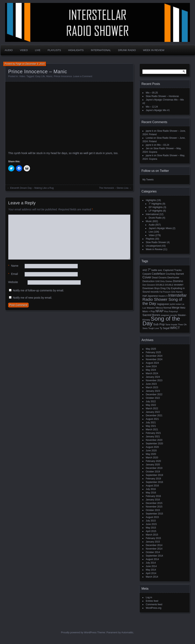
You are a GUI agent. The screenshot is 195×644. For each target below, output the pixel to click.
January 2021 (153, 437)
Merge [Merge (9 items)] (176, 308)
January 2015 (153, 542)
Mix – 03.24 (163, 145)
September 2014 (154, 556)
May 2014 (151, 570)
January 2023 (153, 391)
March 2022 (152, 408)
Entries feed (152, 601)
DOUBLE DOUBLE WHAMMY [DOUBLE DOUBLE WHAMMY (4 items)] (170, 285)
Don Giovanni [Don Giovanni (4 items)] (149, 285)
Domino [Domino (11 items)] (178, 281)
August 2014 (152, 559)
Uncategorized (153, 246)
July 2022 (151, 401)
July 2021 (151, 423)
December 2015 (154, 503)
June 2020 (151, 451)
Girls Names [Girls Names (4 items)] (177, 292)
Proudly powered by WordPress (79, 632)
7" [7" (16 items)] (149, 270)
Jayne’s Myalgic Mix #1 (158, 110)
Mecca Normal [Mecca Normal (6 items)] (163, 308)
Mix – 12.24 (152, 107)
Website (13, 282)
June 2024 (151, 366)
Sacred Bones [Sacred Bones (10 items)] (151, 315)
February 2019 (153, 479)
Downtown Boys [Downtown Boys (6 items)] (151, 288)
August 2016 (152, 486)
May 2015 (151, 528)
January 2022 (153, 412)
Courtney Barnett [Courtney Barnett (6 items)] (175, 274)
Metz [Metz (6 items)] (183, 308)
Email (13, 274)
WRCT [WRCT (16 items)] (175, 328)
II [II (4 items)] (167, 296)
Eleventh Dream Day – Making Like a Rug (32, 188)
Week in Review (154, 50)
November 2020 (154, 440)
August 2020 (152, 447)
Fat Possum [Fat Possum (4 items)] (165, 292)
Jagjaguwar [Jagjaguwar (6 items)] (163, 304)
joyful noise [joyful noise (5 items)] (175, 304)
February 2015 (153, 538)
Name (13, 266)
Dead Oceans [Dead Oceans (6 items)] (159, 278)
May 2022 (151, 405)
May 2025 (151, 349)
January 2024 (153, 377)
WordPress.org (154, 608)
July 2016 (151, 489)
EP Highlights (156, 207)
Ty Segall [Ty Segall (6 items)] (165, 328)
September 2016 (154, 482)
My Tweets (148, 180)
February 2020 (153, 461)
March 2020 (152, 458)
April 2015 (151, 531)
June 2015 (151, 524)
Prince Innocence (63, 76)
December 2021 (154, 416)
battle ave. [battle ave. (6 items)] (157, 270)
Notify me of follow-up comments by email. (38, 290)
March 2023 (152, 387)
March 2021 (152, 430)
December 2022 (154, 394)
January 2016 (153, 500)
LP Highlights (156, 211)
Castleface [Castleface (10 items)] (158, 274)
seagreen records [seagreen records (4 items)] (169, 315)
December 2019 (154, 468)
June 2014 (151, 566)
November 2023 (154, 380)
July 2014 (151, 563)
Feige (19, 64)
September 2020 (154, 444)
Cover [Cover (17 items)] (147, 277)
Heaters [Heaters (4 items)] (162, 296)
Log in (149, 597)
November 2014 (154, 549)
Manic (49, 76)
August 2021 (152, 419)
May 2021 (151, 426)
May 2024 (151, 370)
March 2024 (152, 373)
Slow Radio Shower (156, 242)
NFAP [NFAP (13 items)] (159, 311)
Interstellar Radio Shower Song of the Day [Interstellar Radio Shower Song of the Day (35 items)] (165, 299)
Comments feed (154, 604)
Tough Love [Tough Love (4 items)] (154, 328)
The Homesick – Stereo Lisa (114, 188)
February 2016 (153, 496)
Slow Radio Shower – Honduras (162, 96)
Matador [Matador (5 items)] (151, 308)
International (101, 50)
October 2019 (153, 472)
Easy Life (40, 76)
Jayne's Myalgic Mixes (160, 228)
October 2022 (153, 398)
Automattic (127, 632)
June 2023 (151, 384)
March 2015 (152, 535)
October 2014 (153, 552)
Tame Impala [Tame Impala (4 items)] (171, 325)
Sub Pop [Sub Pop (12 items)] (159, 324)
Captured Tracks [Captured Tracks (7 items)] (172, 270)
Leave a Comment (83, 76)
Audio (9, 50)
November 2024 (154, 359)
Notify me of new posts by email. (32, 298)
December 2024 (154, 356)
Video (24, 50)
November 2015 (154, 507)
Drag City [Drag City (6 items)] (165, 288)
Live (38, 50)
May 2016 (151, 493)
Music (149, 221)
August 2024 (152, 363)
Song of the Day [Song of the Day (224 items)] (161, 321)
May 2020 (151, 454)
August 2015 (152, 517)
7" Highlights (155, 204)
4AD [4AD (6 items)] (145, 270)
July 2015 (151, 521)
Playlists (54, 50)
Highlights (76, 50)
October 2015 (153, 510)
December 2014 (154, 545)
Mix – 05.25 (152, 93)
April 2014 (151, 573)
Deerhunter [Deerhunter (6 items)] (173, 278)
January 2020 (153, 465)
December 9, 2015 (35, 64)
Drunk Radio (127, 50)
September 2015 (154, 514)
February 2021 (153, 433)
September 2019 (154, 475)
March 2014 (152, 577)
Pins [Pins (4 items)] (166, 311)
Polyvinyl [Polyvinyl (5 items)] (173, 311)
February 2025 (153, 352)
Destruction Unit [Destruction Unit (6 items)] (151, 281)
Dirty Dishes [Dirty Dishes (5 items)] (166, 281)
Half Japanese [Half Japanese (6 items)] (150, 296)
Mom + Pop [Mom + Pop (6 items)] (149, 311)
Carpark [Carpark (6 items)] (147, 274)
